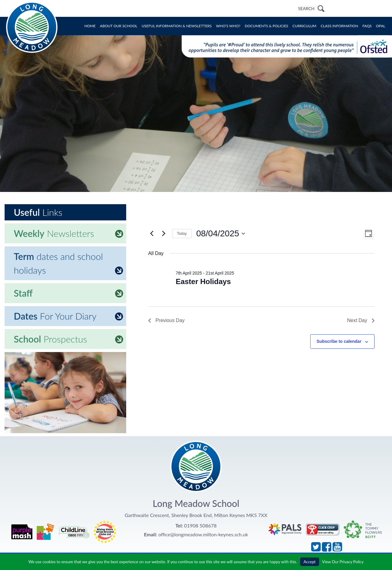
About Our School (119, 26)
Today (182, 234)
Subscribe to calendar (339, 341)
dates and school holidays (68, 263)
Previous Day (166, 320)
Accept (310, 562)
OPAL (381, 26)
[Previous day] (152, 234)
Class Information (339, 26)
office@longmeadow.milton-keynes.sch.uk (203, 534)
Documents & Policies (266, 26)
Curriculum (304, 26)
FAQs (367, 26)
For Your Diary (68, 316)
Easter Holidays (203, 281)
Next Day (361, 320)
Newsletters (68, 233)
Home (90, 26)
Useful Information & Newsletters (177, 26)
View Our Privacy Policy (343, 562)
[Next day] (164, 234)
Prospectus (68, 339)
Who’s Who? (228, 26)
